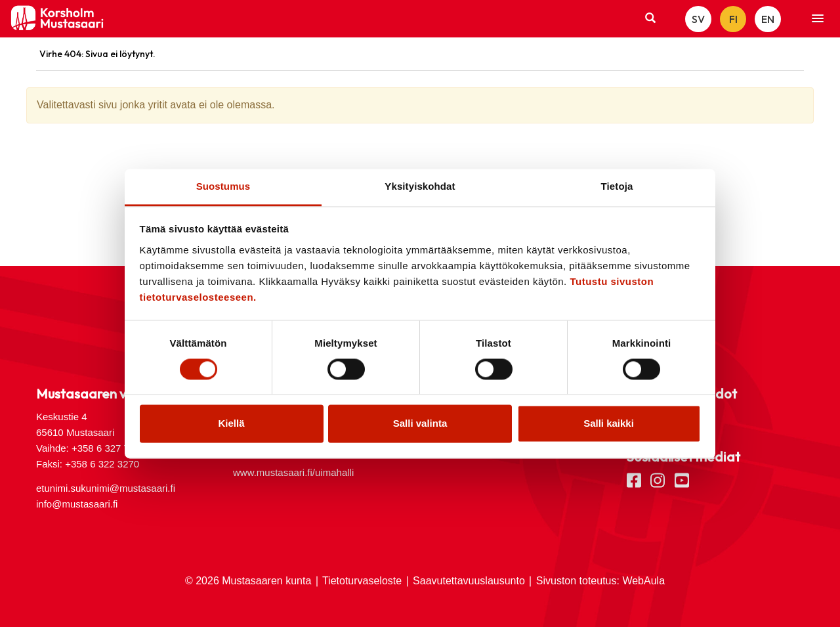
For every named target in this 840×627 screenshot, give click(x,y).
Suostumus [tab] (223, 186)
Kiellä (231, 424)
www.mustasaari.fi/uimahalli (293, 472)
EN (768, 19)
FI (733, 19)
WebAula (643, 581)
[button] (818, 19)
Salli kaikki (609, 424)
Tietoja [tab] (617, 186)
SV (698, 19)
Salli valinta (420, 424)
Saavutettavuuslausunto (469, 581)
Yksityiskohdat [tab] (420, 186)
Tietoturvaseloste (362, 581)
